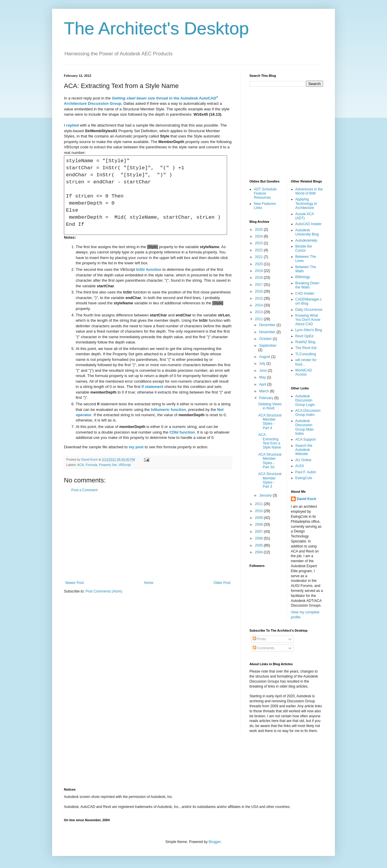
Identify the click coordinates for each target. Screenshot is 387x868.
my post (136, 447)
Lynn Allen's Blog (309, 330)
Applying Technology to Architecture (306, 204)
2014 (259, 305)
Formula (91, 465)
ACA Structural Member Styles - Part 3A (270, 461)
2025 (259, 230)
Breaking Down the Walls (307, 285)
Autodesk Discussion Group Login (305, 400)
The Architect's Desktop (156, 28)
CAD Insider (305, 293)
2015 (259, 298)
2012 (259, 319)
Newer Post (75, 583)
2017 (259, 285)
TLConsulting (306, 354)
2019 (259, 271)
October (266, 339)
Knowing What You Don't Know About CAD (308, 320)
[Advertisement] (148, 537)
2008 (259, 525)
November (268, 332)
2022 (259, 250)
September (268, 346)
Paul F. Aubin (306, 472)
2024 (259, 236)
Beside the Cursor (304, 248)
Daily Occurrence (309, 310)
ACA (80, 465)
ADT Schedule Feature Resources (265, 194)
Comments (263, 648)
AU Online (304, 460)
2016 (259, 291)
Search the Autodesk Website (304, 450)
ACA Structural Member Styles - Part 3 (270, 480)
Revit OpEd (304, 336)
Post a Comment (84, 490)
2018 (259, 278)
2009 (259, 518)
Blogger (215, 842)
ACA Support (306, 439)
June (263, 371)
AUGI (300, 466)
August (265, 357)
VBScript (125, 465)
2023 (259, 243)
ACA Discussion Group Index (308, 413)
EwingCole (304, 478)
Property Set (108, 465)
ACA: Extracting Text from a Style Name (270, 441)
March (265, 391)
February (267, 398)
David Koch (307, 499)
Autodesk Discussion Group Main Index (305, 427)
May (263, 377)
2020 (259, 264)
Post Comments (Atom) (104, 591)
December (268, 325)
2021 (259, 257)
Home (149, 583)
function (149, 269)
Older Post (222, 583)
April (263, 384)
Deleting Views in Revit (270, 406)
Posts (259, 639)
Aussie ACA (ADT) (305, 216)
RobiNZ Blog (305, 342)
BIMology (303, 277)
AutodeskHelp (306, 240)
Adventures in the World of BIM (309, 191)
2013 (259, 312)
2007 (259, 532)
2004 (259, 552)
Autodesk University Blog (307, 232)
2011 (259, 504)
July (263, 364)
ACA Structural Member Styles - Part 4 (270, 422)
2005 (259, 545)
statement (152, 387)
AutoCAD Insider (309, 224)
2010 (259, 511)
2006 (259, 538)
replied (72, 125)
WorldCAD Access (304, 372)
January (266, 495)
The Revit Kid (306, 348)
